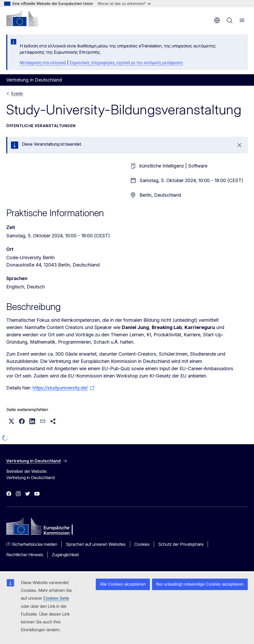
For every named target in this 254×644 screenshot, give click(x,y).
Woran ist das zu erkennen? (124, 4)
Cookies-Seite (56, 598)
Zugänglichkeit (65, 555)
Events (17, 93)
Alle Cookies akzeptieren (123, 584)
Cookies (142, 544)
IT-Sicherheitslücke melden (32, 544)
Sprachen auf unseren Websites (96, 544)
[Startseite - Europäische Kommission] (22, 18)
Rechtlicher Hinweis (25, 555)
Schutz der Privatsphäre (181, 544)
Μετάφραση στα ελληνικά (43, 63)
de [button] (217, 20)
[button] (11, 421)
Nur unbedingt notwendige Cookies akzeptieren (200, 584)
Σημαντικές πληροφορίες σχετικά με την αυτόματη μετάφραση (126, 63)
